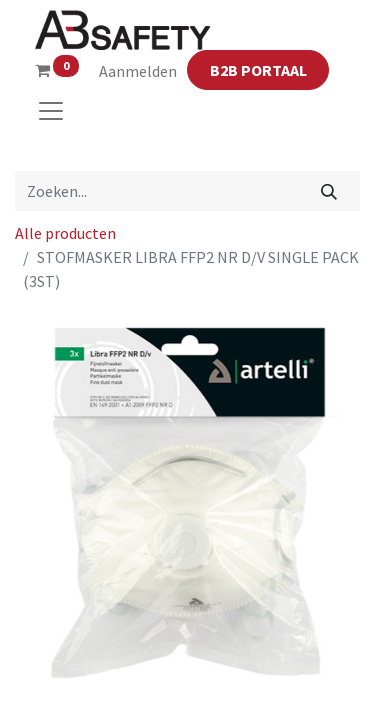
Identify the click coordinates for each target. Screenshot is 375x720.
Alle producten (65, 233)
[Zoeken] (329, 191)
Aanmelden (138, 71)
